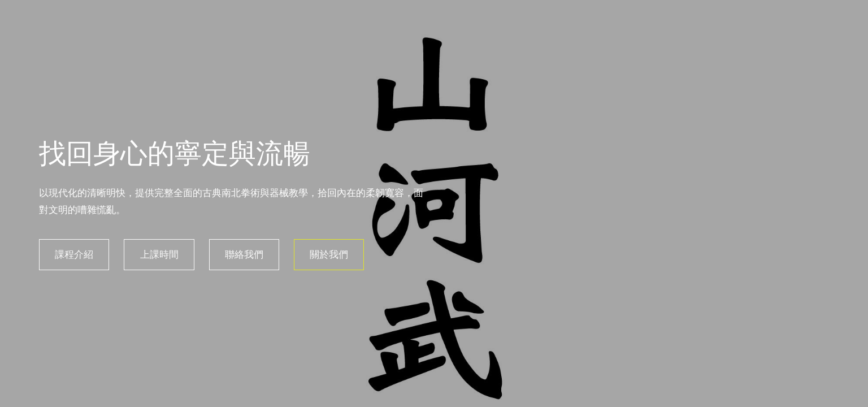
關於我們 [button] (327, 254)
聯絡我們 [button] (242, 254)
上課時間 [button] (157, 254)
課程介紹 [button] (72, 254)
